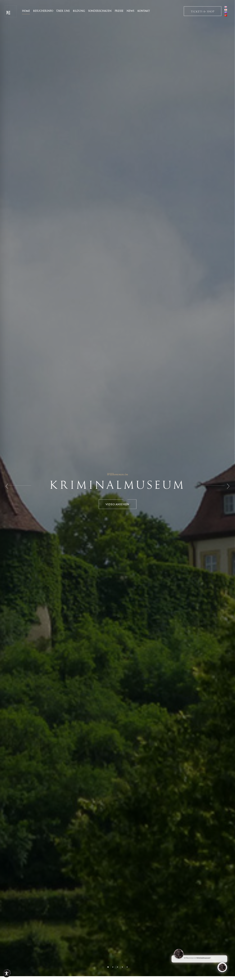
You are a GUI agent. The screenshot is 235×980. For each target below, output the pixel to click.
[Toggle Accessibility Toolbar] (7, 973)
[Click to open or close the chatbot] (222, 968)
